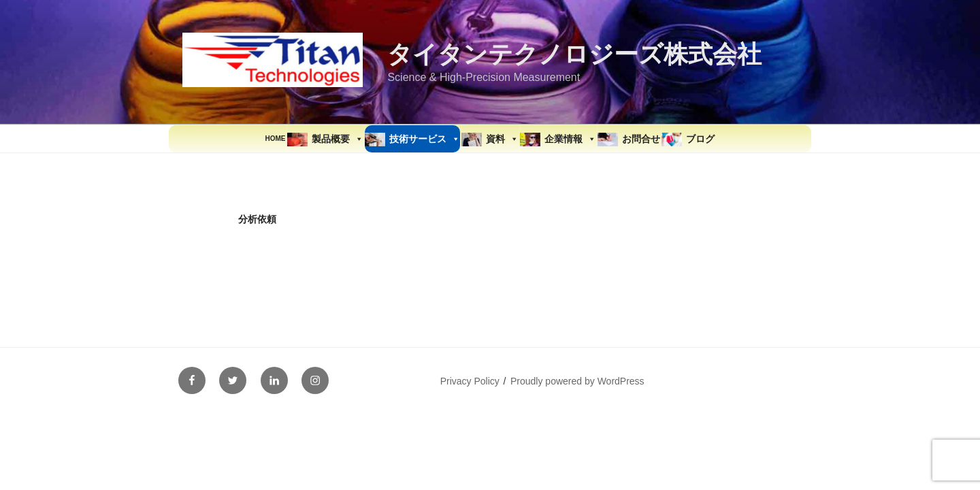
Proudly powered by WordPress (577, 381)
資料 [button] (502, 139)
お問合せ (641, 139)
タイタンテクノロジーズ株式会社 (574, 54)
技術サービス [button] (425, 139)
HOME (276, 138)
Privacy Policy (470, 381)
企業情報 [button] (570, 139)
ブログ (700, 139)
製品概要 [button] (338, 139)
